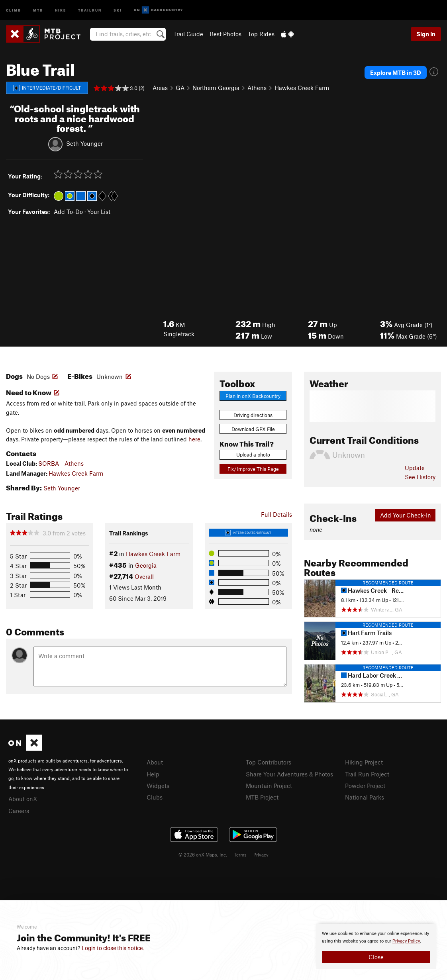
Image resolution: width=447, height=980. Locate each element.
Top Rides (261, 34)
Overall (144, 576)
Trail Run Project (367, 774)
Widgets (158, 786)
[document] (376, 947)
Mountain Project (269, 786)
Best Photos (225, 34)
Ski (118, 10)
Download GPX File (253, 429)
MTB (38, 10)
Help (153, 774)
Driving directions (253, 415)
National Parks (365, 797)
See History (420, 477)
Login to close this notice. (113, 948)
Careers (19, 811)
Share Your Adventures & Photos (289, 774)
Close (376, 957)
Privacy (261, 855)
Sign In (426, 34)
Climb (14, 10)
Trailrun (90, 10)
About (155, 762)
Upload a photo (253, 455)
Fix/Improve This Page (253, 469)
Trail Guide (188, 34)
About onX (23, 799)
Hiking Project (364, 762)
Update (415, 468)
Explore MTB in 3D (396, 73)
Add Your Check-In (406, 515)
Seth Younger (84, 143)
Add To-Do (68, 212)
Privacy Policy (406, 941)
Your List (99, 212)
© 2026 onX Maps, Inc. (203, 855)
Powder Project (365, 786)
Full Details (276, 514)
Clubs (155, 797)
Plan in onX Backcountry (253, 396)
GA (180, 88)
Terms (240, 855)
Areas (160, 88)
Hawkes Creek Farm (302, 88)
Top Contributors (269, 762)
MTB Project (262, 797)
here (194, 439)
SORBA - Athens (61, 463)
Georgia (146, 565)
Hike (61, 10)
